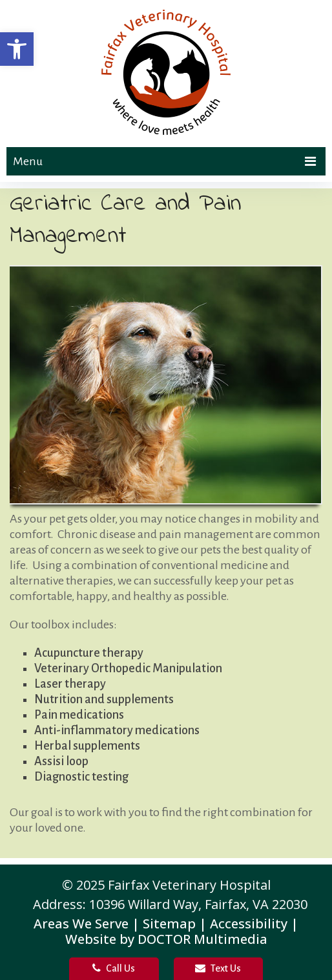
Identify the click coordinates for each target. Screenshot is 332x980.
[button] (17, 49)
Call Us (114, 968)
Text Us (218, 968)
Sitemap (169, 924)
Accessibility (249, 924)
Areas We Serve (81, 924)
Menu (28, 161)
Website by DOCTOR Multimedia (166, 939)
